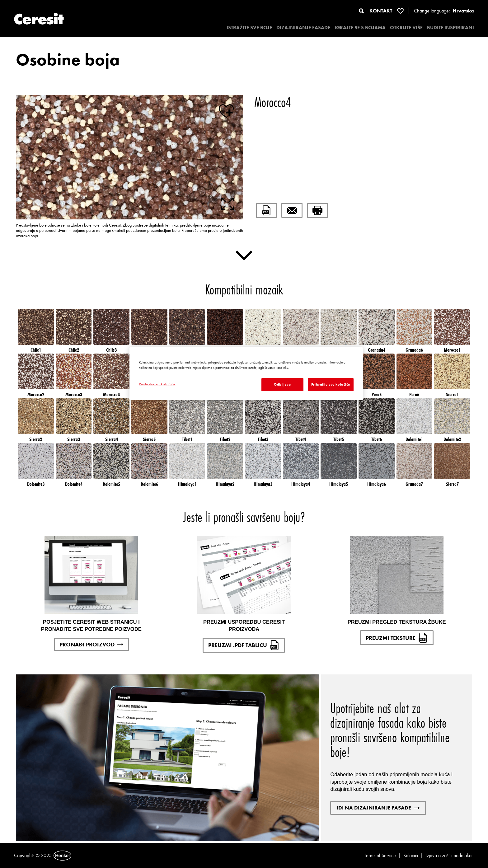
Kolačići (411, 855)
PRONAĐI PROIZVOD (91, 644)
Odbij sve (282, 384)
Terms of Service (380, 855)
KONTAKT (381, 11)
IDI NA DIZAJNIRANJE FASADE (378, 808)
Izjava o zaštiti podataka (448, 855)
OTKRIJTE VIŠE (406, 28)
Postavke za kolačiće (157, 384)
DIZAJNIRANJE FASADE (303, 28)
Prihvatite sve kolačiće (331, 384)
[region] (246, 374)
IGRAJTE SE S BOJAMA (360, 28)
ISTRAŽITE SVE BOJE (249, 28)
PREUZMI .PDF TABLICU (244, 645)
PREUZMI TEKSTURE (397, 638)
